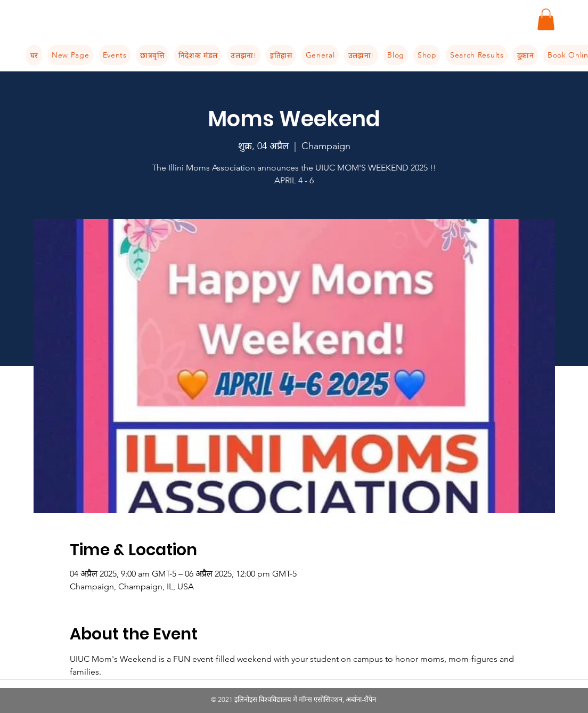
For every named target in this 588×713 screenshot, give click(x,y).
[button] (546, 19)
